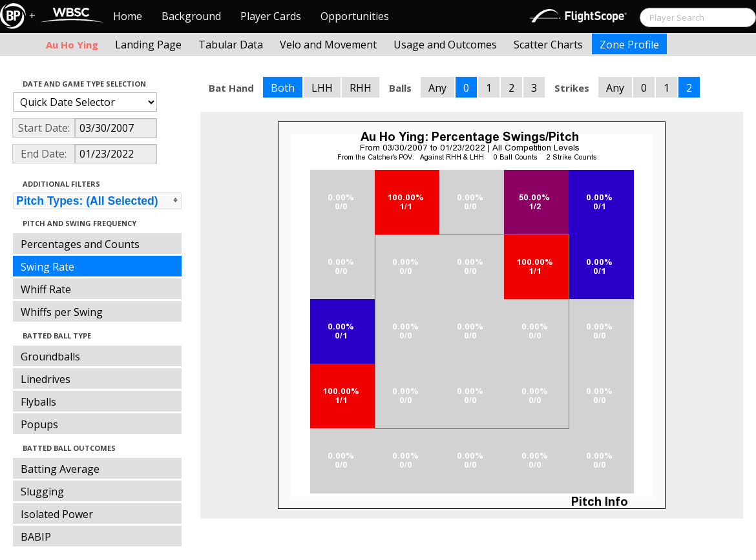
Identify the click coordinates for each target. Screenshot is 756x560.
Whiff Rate (46, 289)
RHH (361, 88)
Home (128, 16)
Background (191, 16)
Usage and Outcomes (445, 45)
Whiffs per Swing (62, 312)
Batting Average (60, 469)
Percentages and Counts (80, 244)
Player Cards (271, 16)
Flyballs (38, 402)
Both (283, 88)
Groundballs (50, 357)
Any (437, 88)
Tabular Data (231, 45)
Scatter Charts (548, 45)
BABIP (36, 537)
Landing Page (148, 45)
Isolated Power (57, 514)
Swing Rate (47, 267)
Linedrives (46, 379)
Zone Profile (629, 45)
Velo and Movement (328, 45)
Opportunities (355, 16)
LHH (322, 88)
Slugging (42, 492)
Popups (39, 424)
